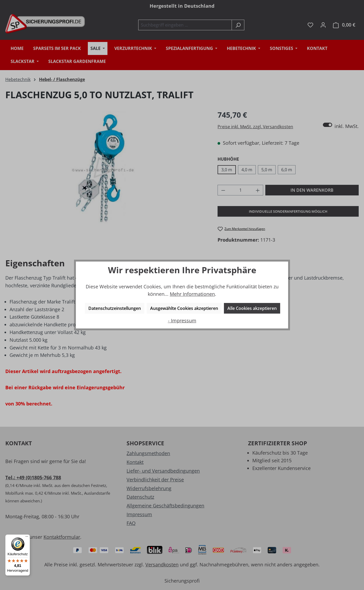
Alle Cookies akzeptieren (252, 308)
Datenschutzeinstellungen (115, 308)
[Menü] (27, 538)
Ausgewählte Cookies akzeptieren (184, 308)
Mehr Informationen (192, 294)
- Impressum (182, 320)
